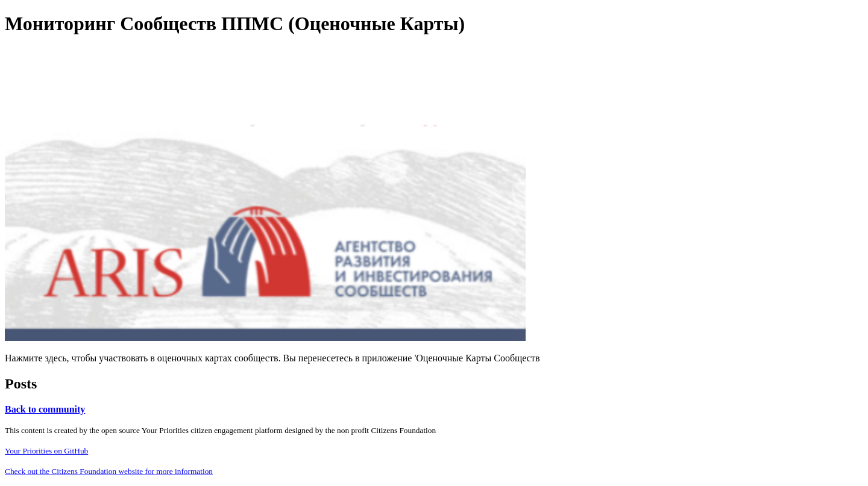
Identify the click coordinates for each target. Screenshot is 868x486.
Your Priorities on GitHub (46, 451)
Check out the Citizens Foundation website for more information (109, 471)
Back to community (45, 409)
